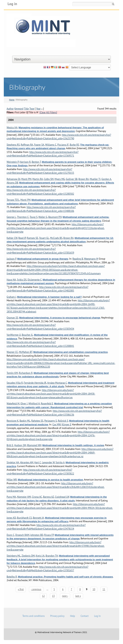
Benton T (36, 162)
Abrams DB (12, 183)
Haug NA (11, 280)
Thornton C (23, 217)
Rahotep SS (37, 421)
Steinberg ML (14, 556)
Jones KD (11, 518)
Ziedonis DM (28, 556)
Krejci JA (40, 556)
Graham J (11, 297)
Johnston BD (37, 535)
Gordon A (106, 179)
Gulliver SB (72, 179)
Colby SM (49, 179)
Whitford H (34, 404)
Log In (97, 616)
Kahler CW (12, 238)
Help (72, 616)
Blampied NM (34, 445)
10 (94, 589)
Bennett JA (39, 518)
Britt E (10, 445)
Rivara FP (49, 535)
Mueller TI (95, 179)
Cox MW (57, 425)
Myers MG (60, 179)
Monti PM (26, 179)
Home (12, 100)
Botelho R (12, 577)
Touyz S (34, 217)
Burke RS (75, 145)
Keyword (19, 109)
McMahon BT (26, 352)
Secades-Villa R (15, 383)
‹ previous (36, 589)
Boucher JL (27, 335)
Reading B (78, 259)
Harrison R (25, 162)
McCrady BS (56, 238)
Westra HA (12, 128)
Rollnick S (63, 421)
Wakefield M (13, 404)
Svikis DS (22, 280)
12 (43, 596)
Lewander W (48, 462)
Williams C (51, 145)
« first (21, 589)
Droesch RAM (22, 535)
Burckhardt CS (24, 518)
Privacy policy (57, 616)
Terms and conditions (33, 616)
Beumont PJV (55, 217)
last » (78, 596)
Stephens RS (13, 145)
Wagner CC (12, 352)
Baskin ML (25, 421)
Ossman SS (12, 318)
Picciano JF (63, 145)
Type (32, 109)
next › (65, 596)
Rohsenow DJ (13, 179)
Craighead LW (62, 497)
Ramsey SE (32, 238)
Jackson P (11, 259)
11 (104, 589)
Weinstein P (13, 162)
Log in (12, 4)
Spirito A (60, 462)
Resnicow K (13, 421)
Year (38, 109)
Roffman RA (27, 145)
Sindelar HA (13, 462)
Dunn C (11, 535)
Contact (85, 616)
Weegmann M (91, 259)
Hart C (38, 462)
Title (26, 109)
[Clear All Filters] (48, 112)
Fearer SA (39, 145)
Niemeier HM (24, 497)
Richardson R (26, 373)
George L (11, 217)
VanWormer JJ (14, 335)
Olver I (24, 404)
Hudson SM (20, 445)
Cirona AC (37, 497)
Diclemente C (35, 280)
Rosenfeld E (47, 404)
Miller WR (12, 480)
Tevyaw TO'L (13, 200)
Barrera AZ (48, 497)
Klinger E (67, 425)
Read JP (22, 238)
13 (53, 596)
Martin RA (38, 179)
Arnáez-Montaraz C (57, 383)
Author (10, 109)
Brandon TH (52, 556)
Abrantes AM (27, 462)
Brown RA (84, 179)
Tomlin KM (12, 373)
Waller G (43, 217)
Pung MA (11, 497)
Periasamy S (51, 421)
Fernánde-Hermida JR (35, 383)
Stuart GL (44, 238)
